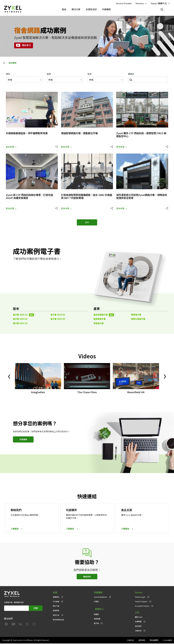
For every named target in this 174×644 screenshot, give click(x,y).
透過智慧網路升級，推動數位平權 (81, 134)
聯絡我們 (87, 577)
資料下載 (56, 607)
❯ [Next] (165, 376)
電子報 (96, 622)
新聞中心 (98, 609)
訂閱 (36, 609)
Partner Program (141, 602)
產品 (64, 10)
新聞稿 (96, 613)
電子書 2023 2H (58, 320)
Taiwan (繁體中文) (159, 4)
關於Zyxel (139, 618)
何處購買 (106, 10)
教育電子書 (136, 315)
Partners (140, 4)
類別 (8, 74)
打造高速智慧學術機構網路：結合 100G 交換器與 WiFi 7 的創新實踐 (87, 197)
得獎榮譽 (97, 618)
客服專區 (56, 597)
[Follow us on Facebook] (6, 625)
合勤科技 (138, 631)
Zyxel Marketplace (100, 597)
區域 (89, 74)
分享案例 (23, 440)
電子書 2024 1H (20, 320)
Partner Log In (140, 597)
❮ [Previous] (9, 376)
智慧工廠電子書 (138, 320)
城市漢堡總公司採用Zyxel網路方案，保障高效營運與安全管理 (141, 197)
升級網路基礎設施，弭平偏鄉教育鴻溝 (29, 134)
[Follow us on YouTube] (13, 625)
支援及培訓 (91, 10)
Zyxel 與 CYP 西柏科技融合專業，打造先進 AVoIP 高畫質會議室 (32, 197)
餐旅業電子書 (100, 320)
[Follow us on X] (27, 625)
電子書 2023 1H (20, 324)
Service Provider (124, 4)
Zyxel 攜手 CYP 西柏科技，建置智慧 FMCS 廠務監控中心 (142, 135)
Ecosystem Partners (142, 607)
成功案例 (138, 627)
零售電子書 (99, 324)
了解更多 (15, 529)
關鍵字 (131, 74)
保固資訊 (56, 611)
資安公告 (56, 616)
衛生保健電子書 (104, 315)
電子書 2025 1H (23, 315)
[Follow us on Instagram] (34, 625)
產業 (49, 74)
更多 (87, 223)
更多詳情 (10, 147)
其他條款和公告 (58, 620)
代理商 (96, 602)
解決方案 (76, 10)
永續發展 (138, 622)
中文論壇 (56, 602)
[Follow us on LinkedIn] (20, 625)
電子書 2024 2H (58, 315)
